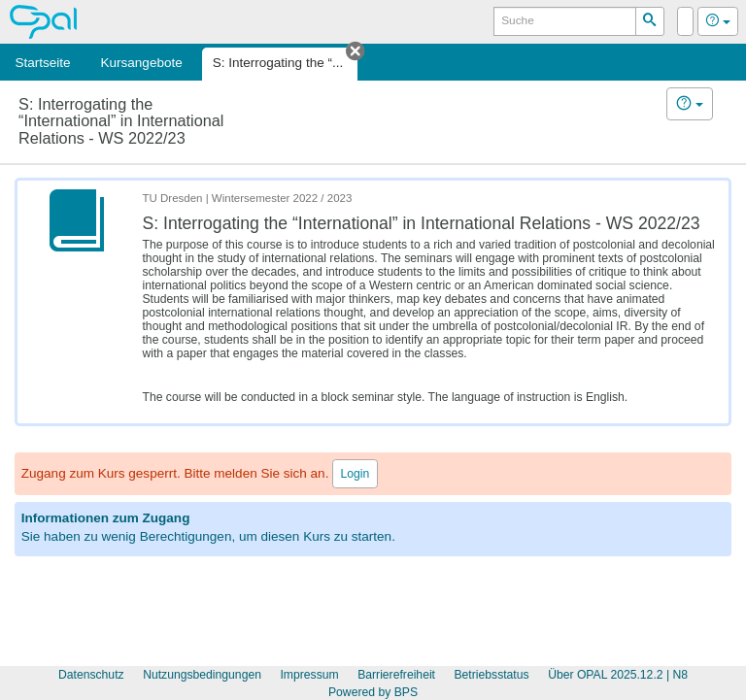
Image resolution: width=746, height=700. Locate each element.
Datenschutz (91, 675)
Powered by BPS (373, 692)
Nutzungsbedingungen (202, 675)
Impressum (309, 675)
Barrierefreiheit (396, 675)
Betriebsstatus (491, 675)
